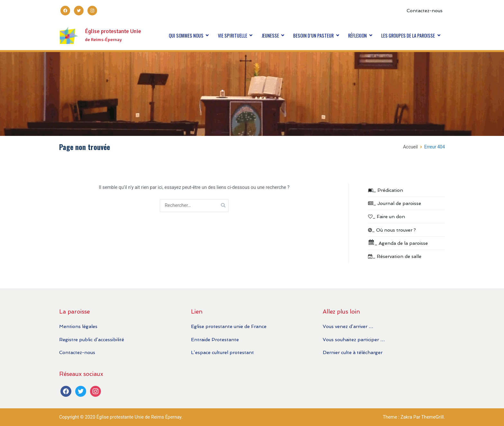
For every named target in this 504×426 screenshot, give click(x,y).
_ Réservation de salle (395, 256)
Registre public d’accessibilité (92, 339)
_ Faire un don (387, 216)
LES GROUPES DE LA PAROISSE (408, 35)
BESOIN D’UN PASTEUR (313, 35)
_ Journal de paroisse (395, 203)
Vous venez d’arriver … (348, 326)
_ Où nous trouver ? (392, 230)
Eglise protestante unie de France (229, 326)
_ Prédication (386, 190)
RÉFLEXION (357, 35)
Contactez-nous (425, 10)
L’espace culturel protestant (222, 352)
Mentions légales (78, 326)
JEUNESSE (270, 35)
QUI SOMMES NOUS (186, 35)
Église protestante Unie (113, 31)
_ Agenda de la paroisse (398, 242)
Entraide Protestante (215, 339)
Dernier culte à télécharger (353, 352)
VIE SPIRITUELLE (233, 35)
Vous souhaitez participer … (354, 339)
